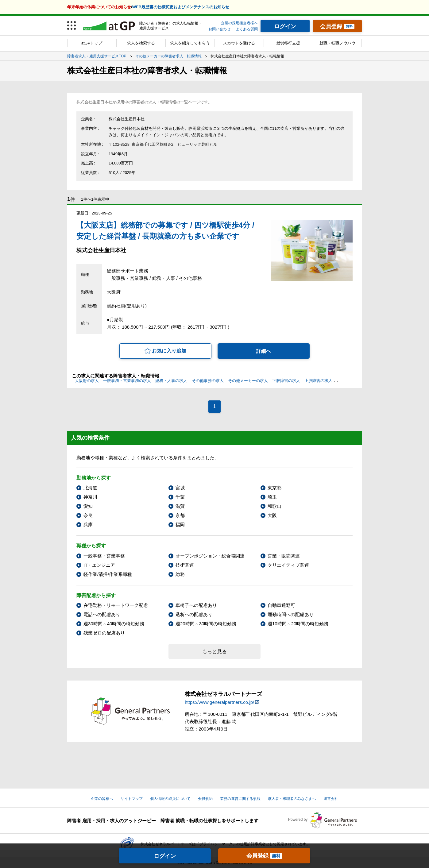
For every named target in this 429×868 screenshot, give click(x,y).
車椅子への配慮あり (196, 605)
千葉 (180, 497)
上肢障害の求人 (318, 381)
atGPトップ (92, 43)
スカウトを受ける (239, 43)
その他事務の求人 (208, 381)
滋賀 (180, 506)
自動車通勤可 (281, 605)
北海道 (90, 488)
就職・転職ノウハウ (337, 43)
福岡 (180, 525)
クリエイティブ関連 (288, 565)
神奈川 (90, 497)
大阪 (272, 515)
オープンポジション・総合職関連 (210, 556)
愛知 (88, 506)
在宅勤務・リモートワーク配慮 (116, 605)
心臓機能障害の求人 (355, 381)
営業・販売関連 (284, 556)
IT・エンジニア (99, 565)
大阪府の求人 (87, 381)
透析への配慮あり (194, 614)
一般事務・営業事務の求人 (127, 381)
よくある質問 (247, 29)
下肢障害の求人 (286, 381)
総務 (180, 574)
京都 (180, 515)
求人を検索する (141, 43)
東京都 (274, 488)
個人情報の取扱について (170, 799)
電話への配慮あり (102, 614)
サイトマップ (132, 799)
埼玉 (272, 497)
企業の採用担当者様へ (239, 23)
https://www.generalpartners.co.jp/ (219, 702)
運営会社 (331, 799)
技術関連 (185, 565)
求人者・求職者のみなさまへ (292, 799)
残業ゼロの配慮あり (104, 633)
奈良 (88, 515)
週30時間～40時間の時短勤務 (114, 624)
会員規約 (205, 799)
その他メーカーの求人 (248, 381)
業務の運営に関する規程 (240, 799)
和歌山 (274, 506)
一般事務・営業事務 (104, 556)
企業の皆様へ (102, 799)
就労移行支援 (288, 43)
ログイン (165, 856)
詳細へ (264, 351)
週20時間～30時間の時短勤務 (206, 624)
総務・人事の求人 (171, 381)
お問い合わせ (219, 29)
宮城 (180, 488)
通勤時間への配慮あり (291, 614)
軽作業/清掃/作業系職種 (108, 574)
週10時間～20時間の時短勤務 (298, 624)
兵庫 (88, 525)
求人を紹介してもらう (190, 43)
